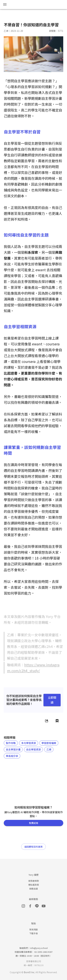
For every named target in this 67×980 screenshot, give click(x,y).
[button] (11, 743)
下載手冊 (33, 933)
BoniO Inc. (29, 972)
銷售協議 (33, 889)
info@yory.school (39, 948)
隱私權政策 (34, 885)
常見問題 (33, 929)
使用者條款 (34, 881)
